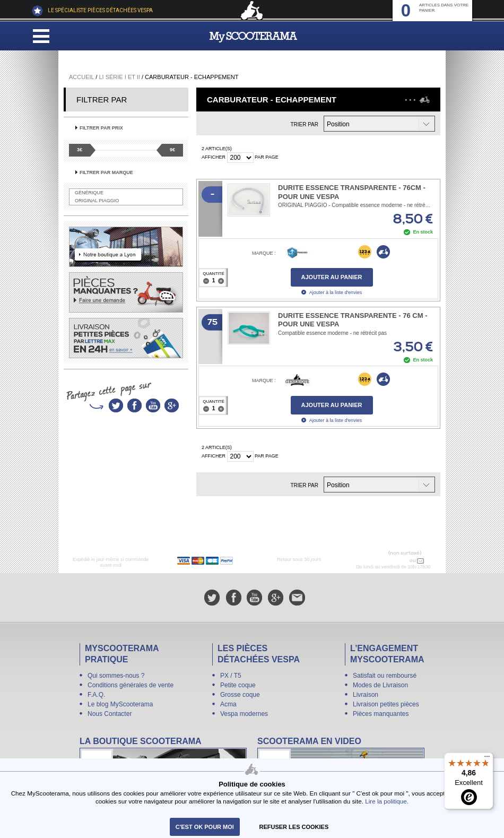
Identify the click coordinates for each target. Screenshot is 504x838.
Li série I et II (119, 77)
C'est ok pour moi (205, 827)
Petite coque (238, 685)
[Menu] (487, 759)
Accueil (81, 77)
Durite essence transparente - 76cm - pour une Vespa (352, 192)
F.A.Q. (96, 695)
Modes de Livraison (380, 685)
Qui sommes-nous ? (116, 676)
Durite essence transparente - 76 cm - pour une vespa (353, 320)
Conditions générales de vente (131, 685)
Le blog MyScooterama (120, 704)
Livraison (366, 695)
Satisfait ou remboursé (385, 676)
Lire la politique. (387, 801)
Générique (89, 193)
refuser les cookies (294, 827)
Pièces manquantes (381, 714)
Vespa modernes (244, 714)
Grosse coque (240, 695)
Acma (228, 704)
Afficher (214, 157)
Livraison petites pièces (386, 704)
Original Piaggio (97, 201)
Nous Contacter (110, 714)
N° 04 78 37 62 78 (386, 560)
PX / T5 (231, 676)
